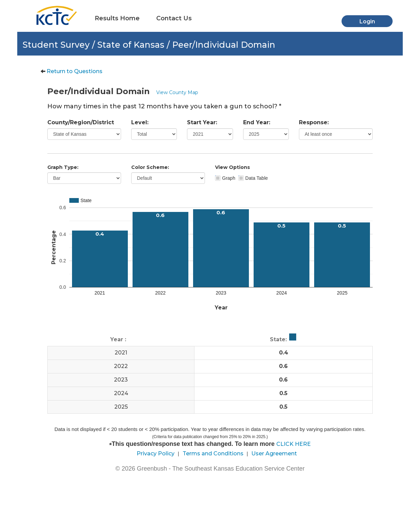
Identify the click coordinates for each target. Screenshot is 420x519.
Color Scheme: (150, 167)
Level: (140, 122)
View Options (232, 167)
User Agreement (274, 453)
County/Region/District (81, 122)
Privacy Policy (156, 453)
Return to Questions (75, 71)
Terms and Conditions (213, 453)
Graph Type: (63, 167)
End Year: (257, 122)
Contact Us (174, 18)
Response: (314, 122)
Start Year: (202, 122)
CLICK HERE (294, 444)
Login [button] (367, 21)
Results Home (117, 18)
